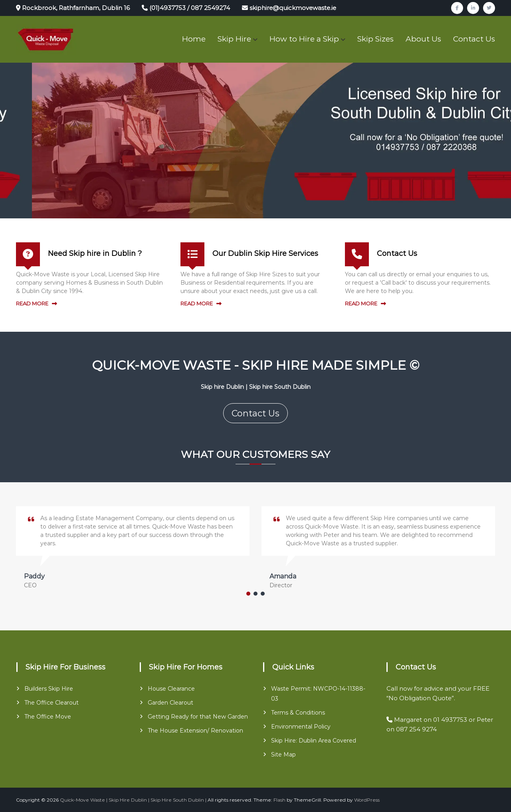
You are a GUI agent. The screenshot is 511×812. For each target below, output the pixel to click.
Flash (279, 800)
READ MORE (32, 303)
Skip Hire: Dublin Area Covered (314, 741)
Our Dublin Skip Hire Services (265, 254)
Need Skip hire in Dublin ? (95, 254)
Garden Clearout (170, 703)
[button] (248, 594)
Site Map (283, 755)
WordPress (367, 800)
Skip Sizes (375, 39)
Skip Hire (234, 39)
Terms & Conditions (298, 713)
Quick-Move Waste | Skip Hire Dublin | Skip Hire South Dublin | (133, 800)
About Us (423, 39)
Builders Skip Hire (49, 689)
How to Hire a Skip (304, 39)
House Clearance (171, 689)
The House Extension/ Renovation (195, 731)
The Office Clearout (51, 703)
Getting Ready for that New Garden (198, 717)
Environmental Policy (301, 727)
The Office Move (48, 717)
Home (194, 39)
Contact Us (474, 39)
